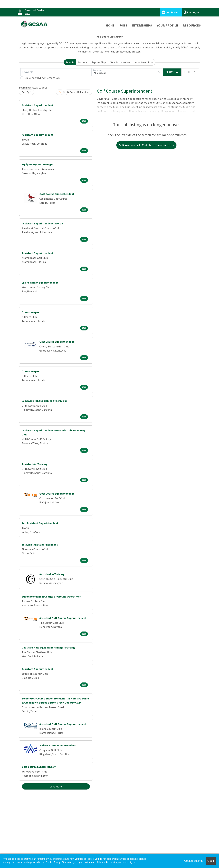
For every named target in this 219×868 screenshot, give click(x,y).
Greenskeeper (30, 312)
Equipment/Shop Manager (38, 164)
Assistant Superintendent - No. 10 (42, 223)
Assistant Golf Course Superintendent (63, 618)
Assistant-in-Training (35, 464)
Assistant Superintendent (37, 105)
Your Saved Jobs (144, 62)
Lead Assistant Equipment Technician (45, 401)
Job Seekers (171, 12)
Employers (192, 12)
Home (110, 25)
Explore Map (99, 62)
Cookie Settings (194, 861)
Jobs (123, 25)
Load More (56, 786)
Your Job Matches (120, 62)
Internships (142, 25)
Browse (83, 62)
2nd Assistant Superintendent (40, 283)
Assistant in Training (52, 574)
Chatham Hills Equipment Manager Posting (48, 647)
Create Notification (78, 92)
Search (70, 62)
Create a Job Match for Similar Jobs (146, 145)
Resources (192, 25)
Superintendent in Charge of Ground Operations (51, 597)
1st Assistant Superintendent (40, 545)
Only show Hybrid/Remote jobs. (43, 78)
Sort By (26, 92)
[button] (190, 72)
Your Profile (168, 25)
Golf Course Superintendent (57, 194)
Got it (211, 861)
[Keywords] (56, 72)
